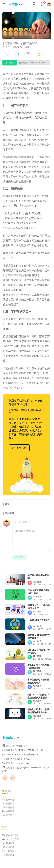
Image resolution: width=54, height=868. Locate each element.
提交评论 (20, 557)
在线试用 (8, 800)
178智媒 (8, 847)
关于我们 (8, 815)
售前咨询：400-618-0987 (16, 759)
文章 (27, 47)
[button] (34, 4)
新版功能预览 (11, 835)
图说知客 (8, 851)
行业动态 (17, 47)
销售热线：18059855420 (16, 763)
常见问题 (8, 807)
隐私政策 (8, 855)
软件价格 (8, 803)
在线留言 (8, 811)
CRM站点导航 (11, 839)
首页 (7, 47)
